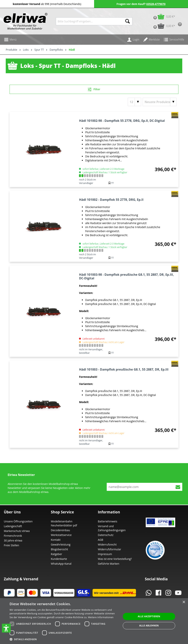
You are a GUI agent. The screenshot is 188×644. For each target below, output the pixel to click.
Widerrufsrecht (107, 544)
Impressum (105, 554)
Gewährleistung (61, 544)
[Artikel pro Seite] (134, 102)
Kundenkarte (59, 559)
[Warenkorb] (163, 17)
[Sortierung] (160, 102)
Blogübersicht (59, 549)
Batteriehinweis (108, 521)
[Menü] (10, 40)
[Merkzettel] (151, 40)
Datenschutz (106, 535)
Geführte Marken (109, 564)
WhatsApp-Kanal (61, 564)
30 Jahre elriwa (13, 540)
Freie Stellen (11, 545)
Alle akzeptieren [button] (149, 616)
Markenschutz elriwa (17, 531)
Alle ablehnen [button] (149, 626)
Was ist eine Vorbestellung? (115, 559)
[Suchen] (128, 21)
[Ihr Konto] (133, 40)
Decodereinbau (60, 530)
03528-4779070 (156, 4)
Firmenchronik (13, 536)
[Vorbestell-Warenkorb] (163, 26)
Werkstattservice (61, 535)
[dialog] (94, 621)
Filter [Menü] (94, 89)
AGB (101, 540)
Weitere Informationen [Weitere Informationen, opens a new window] (101, 617)
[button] (6, 628)
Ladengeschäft (13, 526)
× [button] (184, 602)
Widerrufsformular (110, 549)
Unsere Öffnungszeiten (18, 521)
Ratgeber (57, 554)
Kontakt (56, 540)
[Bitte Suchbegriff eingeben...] (89, 21)
